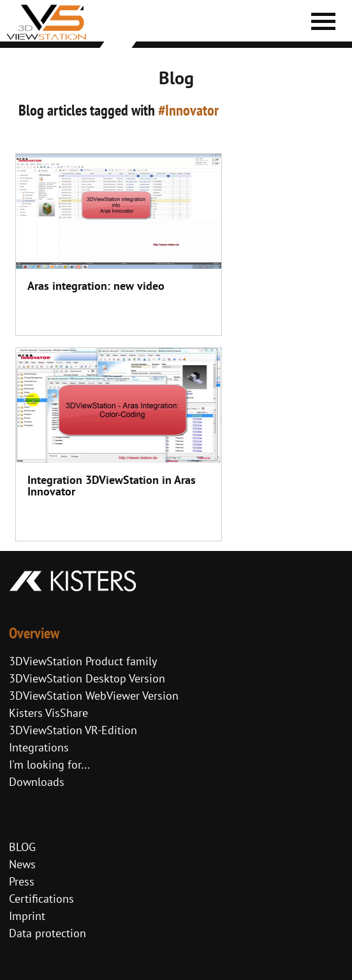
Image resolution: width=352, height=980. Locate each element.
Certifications (41, 899)
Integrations (39, 747)
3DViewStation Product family (83, 661)
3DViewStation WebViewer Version (94, 696)
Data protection (48, 933)
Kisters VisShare (48, 713)
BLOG (22, 847)
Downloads (37, 782)
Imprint (27, 916)
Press (22, 881)
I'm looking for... (49, 765)
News (22, 864)
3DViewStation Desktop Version (87, 678)
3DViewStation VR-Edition (73, 730)
